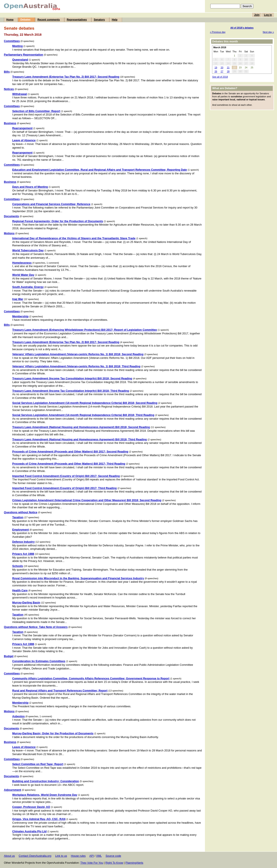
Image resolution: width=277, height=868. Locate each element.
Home (10, 20)
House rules (78, 856)
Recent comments (49, 20)
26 (216, 71)
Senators (99, 20)
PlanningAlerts (134, 863)
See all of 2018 (220, 77)
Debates (25, 20)
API (92, 856)
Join (257, 15)
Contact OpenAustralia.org (35, 856)
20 (222, 67)
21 (228, 67)
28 (228, 71)
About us (9, 856)
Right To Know (114, 863)
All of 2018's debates (242, 28)
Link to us (61, 856)
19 (216, 67)
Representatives (77, 20)
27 (222, 71)
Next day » (268, 32)
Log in (268, 15)
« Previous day (218, 32)
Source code (113, 856)
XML (99, 856)
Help (114, 20)
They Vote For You (92, 863)
